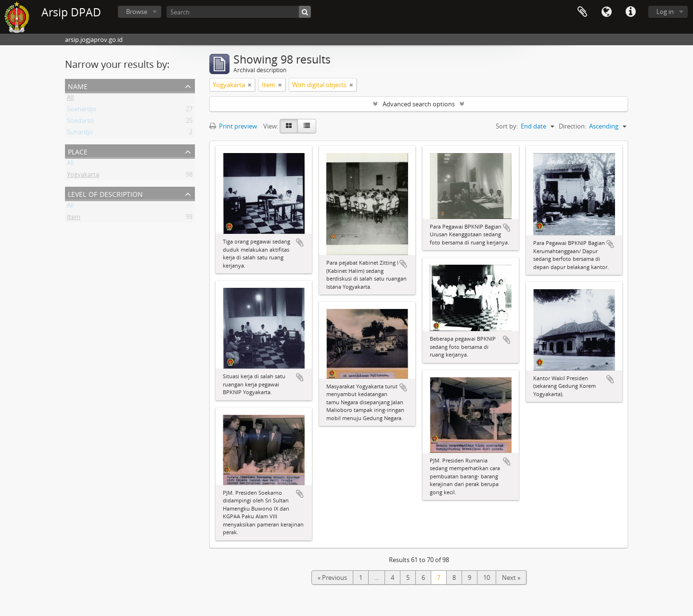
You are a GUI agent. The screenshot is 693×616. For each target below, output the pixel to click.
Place (78, 151)
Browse (137, 12)
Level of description (105, 193)
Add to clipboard (300, 243)
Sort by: (507, 126)
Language (606, 12)
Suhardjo (80, 134)
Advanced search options (419, 104)
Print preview (233, 126)
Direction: (572, 126)
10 (487, 577)
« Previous (332, 577)
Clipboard (582, 12)
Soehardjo (82, 111)
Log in (665, 12)
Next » (511, 577)
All (70, 99)
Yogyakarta (83, 176)
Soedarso (80, 122)
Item (74, 218)
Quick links (630, 12)
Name (78, 85)
